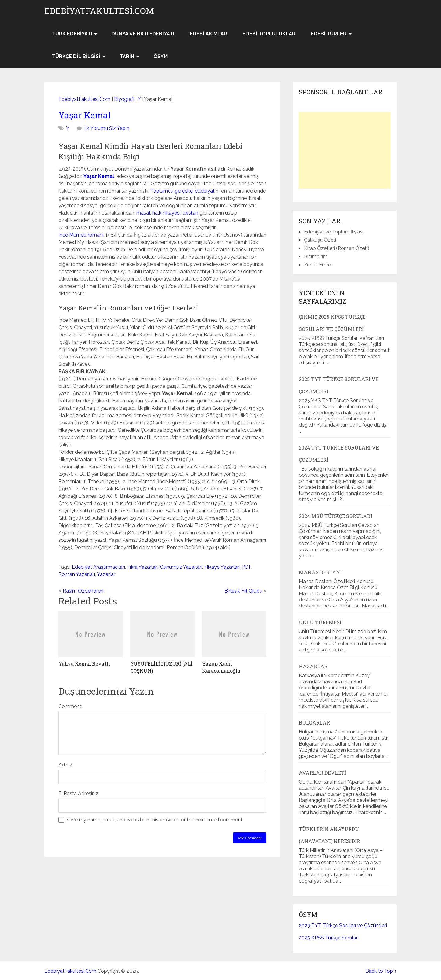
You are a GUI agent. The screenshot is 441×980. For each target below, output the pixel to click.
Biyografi (124, 99)
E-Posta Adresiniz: (79, 793)
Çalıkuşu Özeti (320, 240)
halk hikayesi (166, 213)
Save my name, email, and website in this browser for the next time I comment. (155, 820)
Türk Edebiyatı (72, 34)
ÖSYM (161, 56)
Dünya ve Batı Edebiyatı (143, 34)
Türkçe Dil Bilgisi (76, 56)
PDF (247, 567)
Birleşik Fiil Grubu (243, 591)
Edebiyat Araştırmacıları (98, 567)
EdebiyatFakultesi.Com (99, 11)
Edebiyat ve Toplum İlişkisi (334, 232)
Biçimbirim (316, 257)
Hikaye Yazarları (222, 567)
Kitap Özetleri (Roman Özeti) (337, 248)
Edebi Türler (329, 34)
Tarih (127, 56)
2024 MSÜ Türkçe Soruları (335, 516)
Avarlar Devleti (322, 773)
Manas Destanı (320, 572)
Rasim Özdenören (83, 591)
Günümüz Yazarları (181, 567)
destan (190, 213)
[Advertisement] (345, 150)
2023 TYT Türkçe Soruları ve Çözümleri (343, 925)
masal (143, 213)
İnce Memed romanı (81, 235)
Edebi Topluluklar (269, 34)
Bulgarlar (314, 723)
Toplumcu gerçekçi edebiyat (183, 191)
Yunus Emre (317, 265)
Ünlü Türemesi (320, 622)
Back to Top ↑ (381, 971)
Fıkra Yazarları (143, 567)
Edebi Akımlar (208, 34)
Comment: (70, 706)
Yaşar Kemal (85, 115)
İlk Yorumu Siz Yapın (107, 128)
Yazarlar (106, 574)
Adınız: (66, 765)
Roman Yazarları (77, 574)
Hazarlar (313, 666)
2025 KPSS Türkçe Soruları (329, 938)
